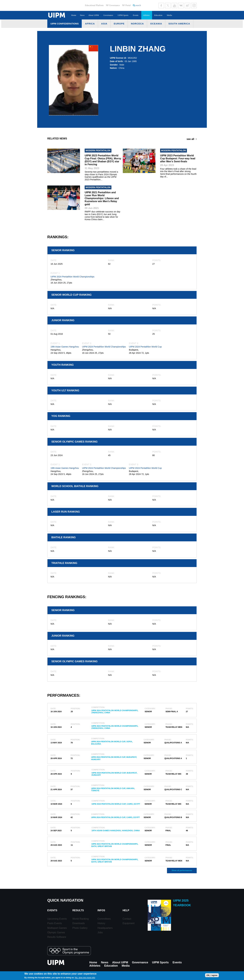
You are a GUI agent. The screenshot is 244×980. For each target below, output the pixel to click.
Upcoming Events (57, 919)
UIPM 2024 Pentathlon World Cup (145, 347)
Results (78, 910)
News (82, 15)
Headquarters (105, 928)
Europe (119, 24)
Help (126, 910)
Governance (108, 15)
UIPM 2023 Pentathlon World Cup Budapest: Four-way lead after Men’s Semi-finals (178, 158)
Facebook (161, 6)
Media (169, 15)
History (101, 923)
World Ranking (81, 919)
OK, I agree (212, 975)
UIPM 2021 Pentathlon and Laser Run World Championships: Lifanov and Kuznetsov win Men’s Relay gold (102, 198)
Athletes (146, 15)
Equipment (129, 923)
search (138, 5)
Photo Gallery (80, 928)
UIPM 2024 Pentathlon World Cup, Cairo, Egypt (116, 804)
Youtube (174, 6)
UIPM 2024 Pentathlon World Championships (72, 277)
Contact (127, 919)
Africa (90, 24)
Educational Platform (94, 5)
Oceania (156, 24)
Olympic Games (56, 932)
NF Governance (113, 5)
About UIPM (94, 15)
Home (74, 15)
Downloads (79, 923)
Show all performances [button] (182, 870)
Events (136, 15)
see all (190, 139)
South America (179, 24)
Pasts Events (55, 923)
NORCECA (137, 24)
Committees (104, 919)
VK (181, 6)
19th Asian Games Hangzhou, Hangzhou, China (116, 831)
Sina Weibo (187, 6)
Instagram (194, 6)
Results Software (57, 937)
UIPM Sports (123, 15)
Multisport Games (57, 928)
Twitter (168, 6)
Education (158, 15)
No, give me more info (85, 978)
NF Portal (126, 5)
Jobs (100, 932)
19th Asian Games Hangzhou (65, 347)
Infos (101, 910)
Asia (104, 24)
